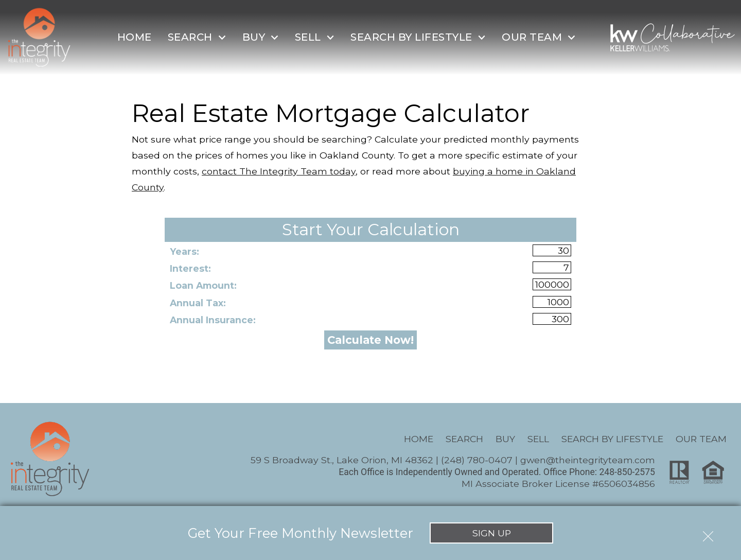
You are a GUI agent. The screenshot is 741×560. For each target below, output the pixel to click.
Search (464, 439)
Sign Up (492, 533)
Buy (505, 439)
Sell (538, 439)
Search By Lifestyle (612, 439)
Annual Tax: (198, 303)
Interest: (190, 268)
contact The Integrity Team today (279, 171)
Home (135, 37)
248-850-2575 (627, 472)
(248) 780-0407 (477, 460)
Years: (184, 251)
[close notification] (708, 533)
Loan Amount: (203, 285)
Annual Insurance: (213, 320)
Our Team (701, 439)
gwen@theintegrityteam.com (588, 460)
